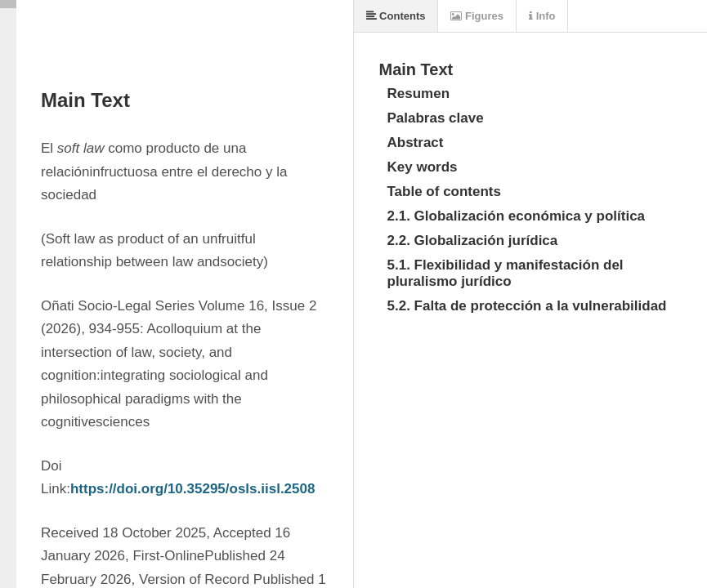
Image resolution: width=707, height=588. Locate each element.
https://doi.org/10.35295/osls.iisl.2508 (193, 489)
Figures (477, 16)
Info (542, 16)
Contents (396, 16)
